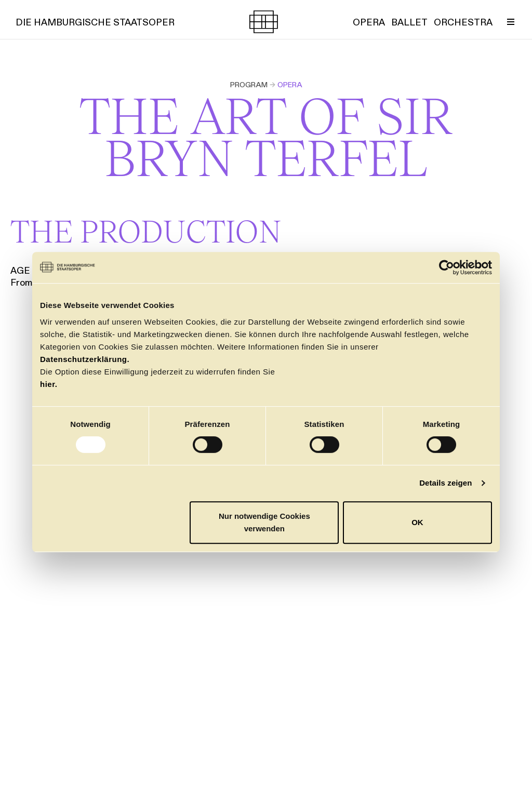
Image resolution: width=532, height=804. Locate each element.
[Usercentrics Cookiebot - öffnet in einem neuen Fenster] (447, 267)
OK (417, 522)
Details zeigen (445, 483)
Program (249, 85)
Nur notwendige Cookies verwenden (264, 522)
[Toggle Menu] (511, 22)
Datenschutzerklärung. (85, 359)
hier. (49, 384)
